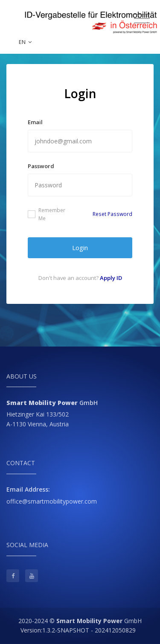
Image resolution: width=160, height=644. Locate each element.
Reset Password (112, 214)
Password (41, 166)
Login (80, 248)
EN (25, 42)
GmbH (99, 621)
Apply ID (111, 278)
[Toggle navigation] (142, 19)
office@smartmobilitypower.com (52, 501)
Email (35, 122)
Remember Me (47, 214)
